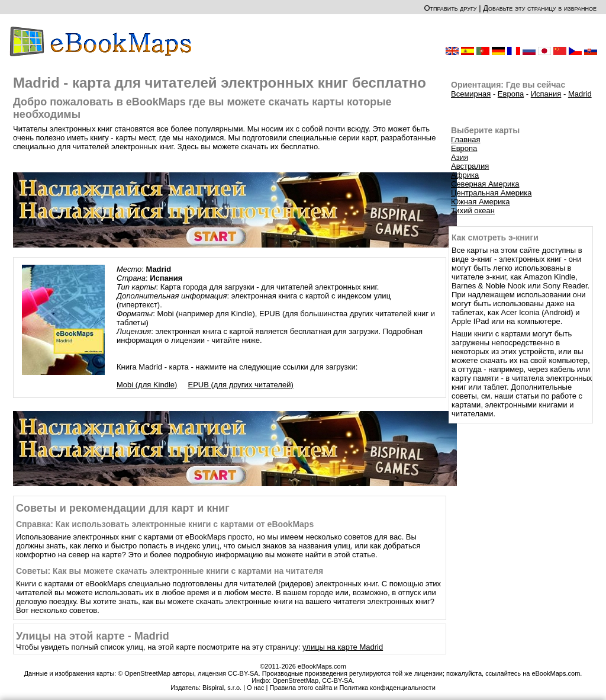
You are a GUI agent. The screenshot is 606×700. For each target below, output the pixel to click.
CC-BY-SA (337, 680)
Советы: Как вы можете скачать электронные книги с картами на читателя (170, 571)
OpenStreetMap (295, 680)
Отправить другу (450, 8)
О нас (255, 688)
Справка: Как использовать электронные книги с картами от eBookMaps (165, 524)
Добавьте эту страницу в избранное (540, 8)
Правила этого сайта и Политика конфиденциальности (352, 688)
